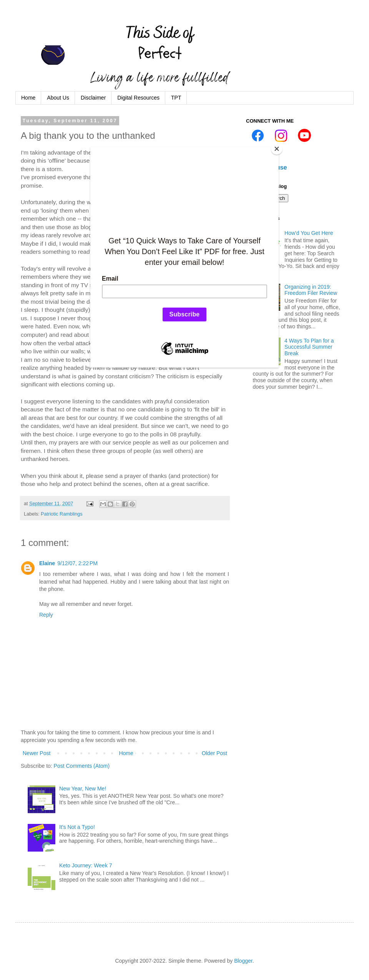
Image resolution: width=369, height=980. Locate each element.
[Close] (277, 149)
